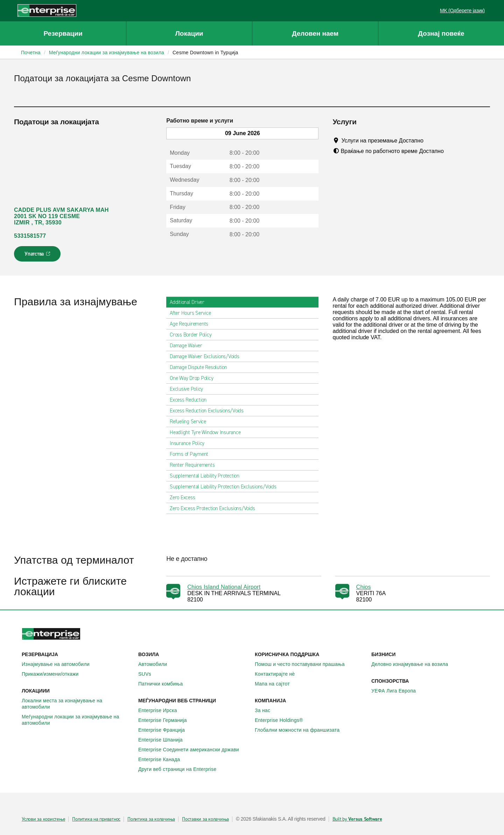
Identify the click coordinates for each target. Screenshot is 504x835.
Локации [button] (189, 33)
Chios (364, 587)
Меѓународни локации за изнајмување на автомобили (77, 720)
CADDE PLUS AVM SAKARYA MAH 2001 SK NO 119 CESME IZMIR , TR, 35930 (61, 216)
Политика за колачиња (151, 819)
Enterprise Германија (166, 720)
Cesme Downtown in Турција (205, 53)
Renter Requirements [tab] (195, 465)
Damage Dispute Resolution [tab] (201, 367)
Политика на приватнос (96, 819)
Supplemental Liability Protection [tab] (207, 476)
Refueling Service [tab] (191, 422)
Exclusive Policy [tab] (189, 389)
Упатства (38, 256)
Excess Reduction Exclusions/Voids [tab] (209, 411)
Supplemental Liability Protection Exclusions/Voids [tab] (226, 487)
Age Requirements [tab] (192, 324)
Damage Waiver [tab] (189, 346)
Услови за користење (43, 819)
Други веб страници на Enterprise (181, 769)
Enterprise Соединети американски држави (192, 750)
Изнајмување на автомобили (59, 664)
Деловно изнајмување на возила (414, 664)
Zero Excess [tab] (185, 497)
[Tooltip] (430, 140)
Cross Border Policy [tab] (193, 335)
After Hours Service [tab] (193, 313)
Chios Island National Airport (224, 587)
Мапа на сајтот (276, 684)
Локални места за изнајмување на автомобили (77, 704)
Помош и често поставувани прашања (304, 664)
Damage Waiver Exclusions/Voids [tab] (207, 356)
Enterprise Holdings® (283, 720)
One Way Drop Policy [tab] (194, 378)
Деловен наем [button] (315, 33)
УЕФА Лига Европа (397, 691)
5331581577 (30, 236)
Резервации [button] (63, 33)
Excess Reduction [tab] (191, 400)
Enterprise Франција (165, 730)
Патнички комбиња (164, 684)
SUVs (149, 674)
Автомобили (156, 664)
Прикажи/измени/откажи (54, 674)
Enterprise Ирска (162, 710)
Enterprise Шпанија (164, 740)
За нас (266, 710)
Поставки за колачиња (205, 819)
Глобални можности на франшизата (301, 730)
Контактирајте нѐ (279, 674)
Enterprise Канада (163, 759)
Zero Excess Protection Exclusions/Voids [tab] (215, 508)
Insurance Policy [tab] (190, 443)
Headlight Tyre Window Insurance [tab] (208, 432)
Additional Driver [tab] (190, 302)
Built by (357, 819)
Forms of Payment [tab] (192, 454)
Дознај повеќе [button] (441, 33)
